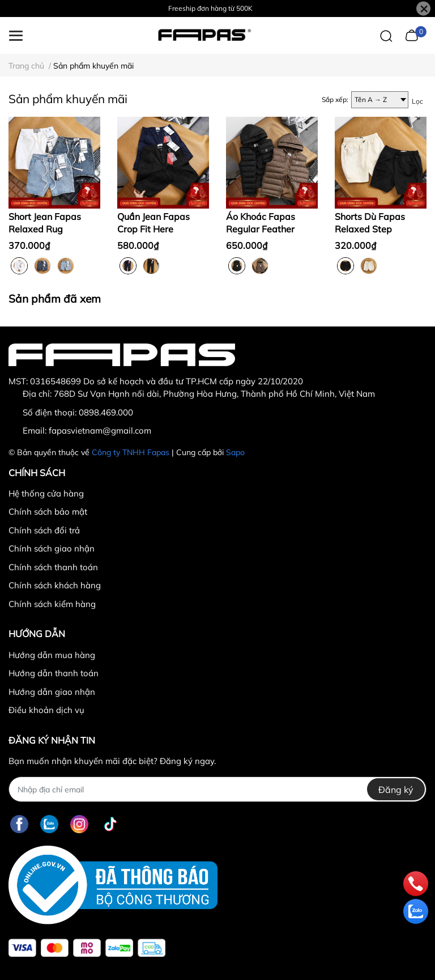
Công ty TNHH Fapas (131, 452)
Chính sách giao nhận (52, 548)
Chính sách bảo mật (48, 512)
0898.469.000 (106, 412)
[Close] (423, 9)
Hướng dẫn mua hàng (52, 655)
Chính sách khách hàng (55, 585)
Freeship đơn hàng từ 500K (210, 8)
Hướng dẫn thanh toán (54, 673)
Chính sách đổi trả (44, 530)
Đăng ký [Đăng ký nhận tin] (396, 790)
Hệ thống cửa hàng (46, 493)
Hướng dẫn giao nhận (52, 692)
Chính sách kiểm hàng (52, 604)
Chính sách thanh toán (53, 567)
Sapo (235, 452)
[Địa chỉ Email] (217, 789)
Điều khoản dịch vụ (46, 710)
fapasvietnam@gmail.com (100, 430)
